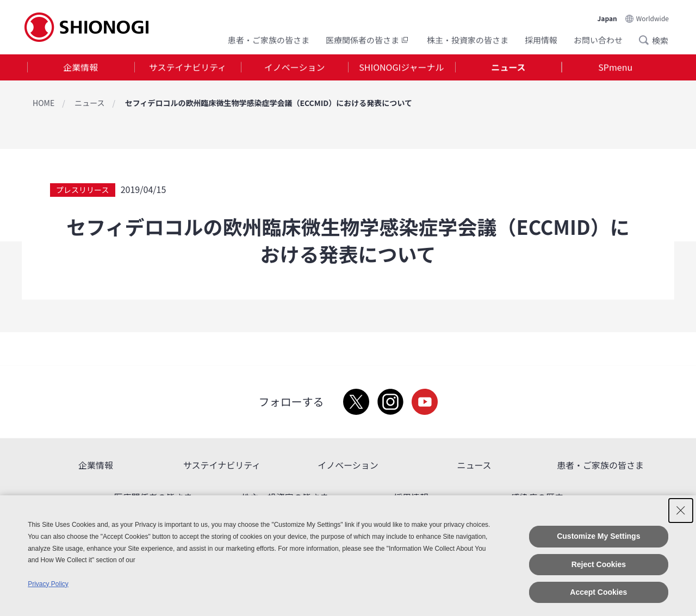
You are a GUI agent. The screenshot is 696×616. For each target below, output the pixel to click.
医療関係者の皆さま (368, 39)
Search (647, 40)
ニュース (508, 67)
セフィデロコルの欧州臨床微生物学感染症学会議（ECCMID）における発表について (269, 103)
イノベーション (295, 67)
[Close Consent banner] (681, 511)
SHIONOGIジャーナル (401, 67)
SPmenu (615, 67)
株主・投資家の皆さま (468, 39)
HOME (43, 103)
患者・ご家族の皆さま (269, 39)
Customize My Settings (598, 536)
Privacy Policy (48, 584)
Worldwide (652, 17)
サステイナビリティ (188, 67)
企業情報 (80, 67)
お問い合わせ (598, 39)
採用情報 (541, 39)
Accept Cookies (598, 592)
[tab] (81, 68)
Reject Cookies (599, 564)
